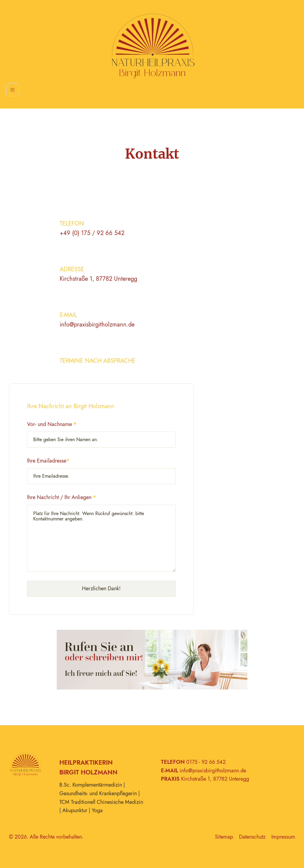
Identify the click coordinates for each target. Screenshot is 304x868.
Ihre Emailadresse (48, 461)
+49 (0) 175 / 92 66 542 (92, 233)
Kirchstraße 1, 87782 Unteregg (98, 279)
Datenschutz (252, 837)
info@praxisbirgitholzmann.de (97, 325)
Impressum (283, 837)
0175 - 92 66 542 (206, 762)
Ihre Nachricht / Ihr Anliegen (62, 497)
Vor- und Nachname (52, 424)
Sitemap (224, 837)
